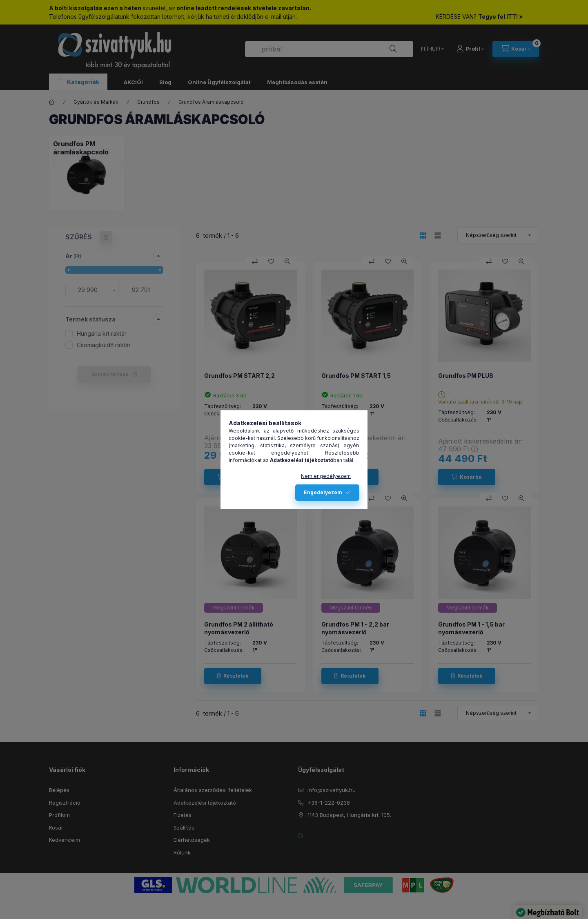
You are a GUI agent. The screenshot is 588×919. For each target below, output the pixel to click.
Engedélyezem (323, 492)
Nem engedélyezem (326, 476)
